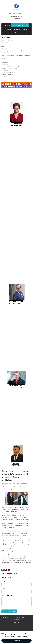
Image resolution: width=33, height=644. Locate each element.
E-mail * (4, 589)
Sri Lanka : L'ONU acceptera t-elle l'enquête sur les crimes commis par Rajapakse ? (15, 68)
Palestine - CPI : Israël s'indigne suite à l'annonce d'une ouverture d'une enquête (16, 74)
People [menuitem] (25, 29)
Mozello (10, 617)
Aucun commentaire (21, 483)
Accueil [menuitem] (7, 25)
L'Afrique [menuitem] (8, 29)
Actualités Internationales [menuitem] (20, 25)
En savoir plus (17, 641)
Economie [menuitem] (17, 29)
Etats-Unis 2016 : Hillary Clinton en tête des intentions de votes (16, 46)
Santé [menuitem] (16, 33)
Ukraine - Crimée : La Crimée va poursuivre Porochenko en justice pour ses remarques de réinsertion (16, 56)
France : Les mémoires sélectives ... (11, 41)
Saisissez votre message (8, 596)
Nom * (3, 582)
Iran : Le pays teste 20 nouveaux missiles (12, 51)
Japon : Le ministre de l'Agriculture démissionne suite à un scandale (16, 62)
